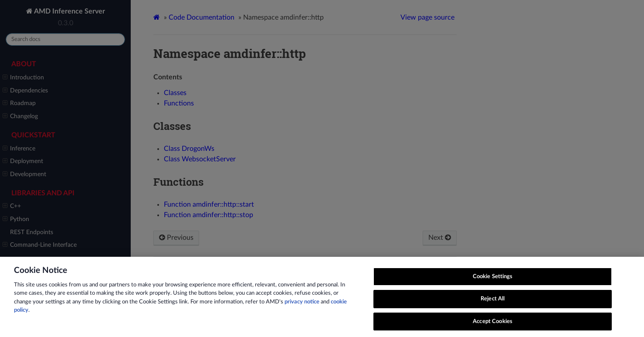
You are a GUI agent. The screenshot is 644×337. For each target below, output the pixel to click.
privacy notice (302, 314)
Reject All (493, 311)
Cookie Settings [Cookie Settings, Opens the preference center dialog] (493, 288)
